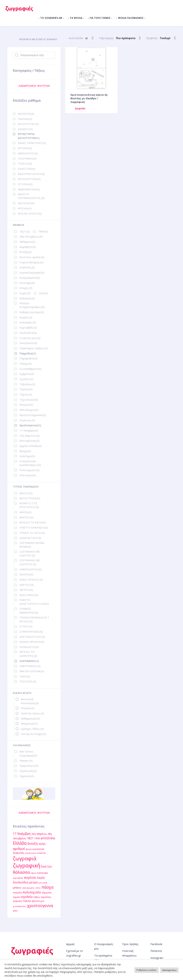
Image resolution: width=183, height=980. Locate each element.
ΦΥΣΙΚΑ (25, 208)
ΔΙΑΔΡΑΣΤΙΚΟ (30, 538)
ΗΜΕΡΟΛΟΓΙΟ (30, 569)
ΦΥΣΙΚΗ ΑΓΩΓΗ (30, 213)
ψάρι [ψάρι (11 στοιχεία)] (15, 911)
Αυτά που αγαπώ (32, 257)
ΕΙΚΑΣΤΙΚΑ (27, 169)
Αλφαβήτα (28, 247)
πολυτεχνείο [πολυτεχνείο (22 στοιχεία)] (32, 892)
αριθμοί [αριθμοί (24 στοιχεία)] (19, 849)
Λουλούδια (28, 333)
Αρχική (70, 944)
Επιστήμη (27, 283)
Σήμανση (27, 776)
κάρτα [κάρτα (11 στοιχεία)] (34, 873)
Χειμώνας (27, 420)
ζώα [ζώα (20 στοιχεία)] (44, 866)
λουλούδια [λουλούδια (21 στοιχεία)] (21, 882)
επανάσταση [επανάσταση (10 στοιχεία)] (31, 853)
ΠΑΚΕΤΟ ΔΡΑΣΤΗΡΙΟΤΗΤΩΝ (34, 602)
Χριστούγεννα (30, 425)
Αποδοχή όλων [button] (169, 970)
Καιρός (26, 317)
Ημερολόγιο (29, 766)
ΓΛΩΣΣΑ (25, 163)
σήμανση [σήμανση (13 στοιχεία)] (47, 893)
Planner (26, 761)
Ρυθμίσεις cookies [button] (146, 970)
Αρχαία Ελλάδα (31, 446)
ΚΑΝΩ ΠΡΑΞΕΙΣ (31, 580)
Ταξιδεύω (27, 384)
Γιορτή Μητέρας (31, 262)
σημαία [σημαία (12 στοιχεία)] (17, 897)
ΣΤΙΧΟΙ (26, 626)
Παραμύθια (28, 358)
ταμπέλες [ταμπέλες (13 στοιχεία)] (46, 897)
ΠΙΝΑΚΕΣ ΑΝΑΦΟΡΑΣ (29, 610)
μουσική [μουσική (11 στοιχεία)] (43, 883)
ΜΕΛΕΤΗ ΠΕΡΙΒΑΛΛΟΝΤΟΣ (31, 196)
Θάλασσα (27, 298)
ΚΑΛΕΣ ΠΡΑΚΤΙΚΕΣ (32, 143)
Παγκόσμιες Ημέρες (34, 348)
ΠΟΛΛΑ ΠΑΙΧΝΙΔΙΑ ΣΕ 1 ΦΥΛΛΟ (34, 619)
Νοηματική (29, 723)
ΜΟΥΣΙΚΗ (26, 203)
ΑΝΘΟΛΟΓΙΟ (28, 153)
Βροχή (25, 451)
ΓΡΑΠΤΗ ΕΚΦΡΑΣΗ (34, 528)
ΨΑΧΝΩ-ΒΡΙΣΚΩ (32, 642)
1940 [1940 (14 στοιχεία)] (37, 838)
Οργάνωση (28, 771)
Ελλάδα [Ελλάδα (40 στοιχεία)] (20, 843)
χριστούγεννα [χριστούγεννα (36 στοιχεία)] (40, 905)
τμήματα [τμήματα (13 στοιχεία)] (18, 901)
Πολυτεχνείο (29, 470)
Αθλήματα (27, 242)
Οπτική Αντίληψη (33, 734)
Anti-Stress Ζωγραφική (28, 753)
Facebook (156, 944)
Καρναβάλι (28, 328)
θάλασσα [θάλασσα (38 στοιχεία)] (21, 872)
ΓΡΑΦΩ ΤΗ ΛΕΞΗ (32, 533)
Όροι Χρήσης (130, 944)
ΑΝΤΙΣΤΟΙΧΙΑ (30, 498)
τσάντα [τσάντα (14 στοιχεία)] (27, 901)
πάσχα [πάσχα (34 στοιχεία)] (47, 887)
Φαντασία (28, 475)
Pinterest (156, 951)
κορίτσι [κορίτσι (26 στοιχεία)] (30, 877)
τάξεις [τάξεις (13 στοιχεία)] (37, 897)
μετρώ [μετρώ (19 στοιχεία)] (34, 882)
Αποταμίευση (29, 441)
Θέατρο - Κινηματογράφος (32, 305)
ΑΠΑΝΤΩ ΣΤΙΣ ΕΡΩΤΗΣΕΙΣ (29, 505)
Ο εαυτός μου (30, 338)
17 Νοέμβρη (29, 430)
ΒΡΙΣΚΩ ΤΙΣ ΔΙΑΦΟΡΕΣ (28, 654)
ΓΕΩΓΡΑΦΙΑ (27, 158)
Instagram (157, 958)
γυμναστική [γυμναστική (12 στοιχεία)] (38, 849)
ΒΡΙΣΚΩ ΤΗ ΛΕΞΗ (33, 522)
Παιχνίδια (28, 353)
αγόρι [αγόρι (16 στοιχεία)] (42, 844)
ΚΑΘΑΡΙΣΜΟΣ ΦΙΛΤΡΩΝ (34, 86)
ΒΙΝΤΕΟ (26, 517)
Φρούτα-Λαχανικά (33, 415)
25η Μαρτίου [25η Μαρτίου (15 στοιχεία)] (39, 834)
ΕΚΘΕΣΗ (25, 129)
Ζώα (43, 293)
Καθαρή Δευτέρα (32, 312)
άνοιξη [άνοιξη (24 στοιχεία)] (33, 843)
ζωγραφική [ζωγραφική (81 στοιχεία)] (27, 865)
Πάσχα (26, 364)
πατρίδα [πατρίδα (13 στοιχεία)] (17, 893)
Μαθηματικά (30, 718)
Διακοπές (27, 267)
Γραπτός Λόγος (32, 713)
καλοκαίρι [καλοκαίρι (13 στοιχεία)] (43, 873)
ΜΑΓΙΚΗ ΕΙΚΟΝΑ (32, 671)
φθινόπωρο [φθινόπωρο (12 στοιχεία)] (38, 901)
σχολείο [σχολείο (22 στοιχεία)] (27, 897)
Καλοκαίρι (28, 322)
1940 (43, 231)
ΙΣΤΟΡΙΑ (25, 184)
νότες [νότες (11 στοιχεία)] (38, 888)
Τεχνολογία (29, 400)
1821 (25, 231)
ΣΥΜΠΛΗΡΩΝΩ (31, 632)
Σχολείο (26, 379)
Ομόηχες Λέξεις (32, 729)
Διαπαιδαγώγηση (32, 272)
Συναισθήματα (30, 369)
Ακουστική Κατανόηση (30, 701)
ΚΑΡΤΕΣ (27, 585)
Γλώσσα (28, 708)
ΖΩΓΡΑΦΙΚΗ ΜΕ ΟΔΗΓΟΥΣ (30, 562)
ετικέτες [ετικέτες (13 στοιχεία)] (41, 853)
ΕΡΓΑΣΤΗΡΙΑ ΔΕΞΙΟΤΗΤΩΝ (29, 136)
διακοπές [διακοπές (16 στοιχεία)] (19, 853)
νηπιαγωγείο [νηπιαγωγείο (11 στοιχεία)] (28, 888)
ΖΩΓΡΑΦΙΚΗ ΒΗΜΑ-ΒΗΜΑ (32, 545)
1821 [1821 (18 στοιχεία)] (30, 838)
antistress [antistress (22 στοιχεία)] (48, 838)
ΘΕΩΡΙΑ (26, 574)
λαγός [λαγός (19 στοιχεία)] (41, 878)
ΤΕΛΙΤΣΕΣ (28, 681)
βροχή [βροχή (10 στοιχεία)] (29, 849)
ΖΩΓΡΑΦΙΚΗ (29, 661)
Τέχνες (26, 394)
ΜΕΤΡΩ (26, 590)
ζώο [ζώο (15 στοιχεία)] (50, 866)
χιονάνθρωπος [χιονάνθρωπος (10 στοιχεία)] (20, 906)
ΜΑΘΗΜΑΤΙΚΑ (29, 189)
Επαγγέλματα (30, 278)
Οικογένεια (28, 343)
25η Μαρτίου (30, 436)
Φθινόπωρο (29, 410)
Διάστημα (27, 456)
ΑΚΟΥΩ (26, 493)
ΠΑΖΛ (25, 676)
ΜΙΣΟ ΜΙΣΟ (29, 595)
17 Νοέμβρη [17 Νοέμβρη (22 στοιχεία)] (22, 834)
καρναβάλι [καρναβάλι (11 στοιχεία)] (18, 878)
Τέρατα (26, 389)
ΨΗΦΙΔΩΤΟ (29, 647)
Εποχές (26, 288)
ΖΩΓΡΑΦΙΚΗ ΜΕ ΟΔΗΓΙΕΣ (30, 553)
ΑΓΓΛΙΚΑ (25, 148)
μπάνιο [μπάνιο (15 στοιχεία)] (17, 888)
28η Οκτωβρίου (31, 236)
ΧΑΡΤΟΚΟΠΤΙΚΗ (32, 637)
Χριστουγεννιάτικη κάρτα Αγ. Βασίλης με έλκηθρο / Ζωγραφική (89, 98)
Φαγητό (26, 405)
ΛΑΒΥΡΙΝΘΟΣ (30, 666)
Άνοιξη (26, 252)
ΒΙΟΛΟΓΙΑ (26, 114)
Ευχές (25, 293)
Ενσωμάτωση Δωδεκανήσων (30, 463)
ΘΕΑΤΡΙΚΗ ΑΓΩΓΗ (31, 174)
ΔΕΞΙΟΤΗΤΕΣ (28, 124)
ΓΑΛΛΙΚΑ (25, 119)
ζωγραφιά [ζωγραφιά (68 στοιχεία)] (25, 858)
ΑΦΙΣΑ (25, 512)
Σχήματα (27, 374)
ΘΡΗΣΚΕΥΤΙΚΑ (29, 179)
